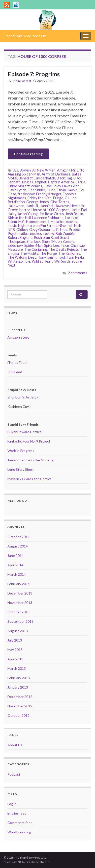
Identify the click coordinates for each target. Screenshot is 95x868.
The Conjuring (36, 249)
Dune (51, 190)
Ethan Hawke (67, 190)
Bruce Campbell (34, 182)
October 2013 (18, 612)
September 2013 (20, 621)
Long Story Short (21, 469)
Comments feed (20, 823)
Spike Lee (52, 245)
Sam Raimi (51, 237)
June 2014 (16, 556)
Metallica (58, 222)
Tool (61, 257)
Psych (13, 234)
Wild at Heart (42, 261)
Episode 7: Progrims (34, 74)
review (49, 234)
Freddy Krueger (49, 194)
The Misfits (29, 253)
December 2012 (20, 697)
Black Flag (64, 178)
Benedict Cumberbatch (37, 178)
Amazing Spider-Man (24, 174)
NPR (11, 230)
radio (23, 234)
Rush (38, 237)
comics (37, 186)
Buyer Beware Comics (24, 432)
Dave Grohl (71, 186)
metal (45, 222)
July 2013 (15, 640)
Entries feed (17, 813)
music (12, 226)
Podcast (26, 81)
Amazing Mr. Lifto (71, 170)
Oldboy (22, 230)
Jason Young (28, 214)
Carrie (80, 182)
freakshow (26, 194)
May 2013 (15, 650)
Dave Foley (52, 186)
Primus (62, 230)
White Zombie (19, 261)
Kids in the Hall (19, 218)
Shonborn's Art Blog (23, 397)
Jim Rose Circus (52, 214)
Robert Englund (20, 237)
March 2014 (17, 574)
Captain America (61, 182)
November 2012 (20, 706)
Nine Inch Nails (70, 226)
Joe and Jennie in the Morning (31, 460)
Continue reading (28, 154)
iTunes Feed (17, 362)
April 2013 (15, 659)
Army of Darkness (56, 174)
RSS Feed (15, 372)
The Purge (48, 253)
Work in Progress (21, 451)
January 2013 (18, 687)
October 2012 (18, 715)
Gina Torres (60, 202)
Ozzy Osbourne (42, 230)
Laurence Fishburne (48, 218)
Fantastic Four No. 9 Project (29, 441)
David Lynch (17, 190)
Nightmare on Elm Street (38, 226)
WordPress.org (19, 832)
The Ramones (69, 253)
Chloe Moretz (19, 186)
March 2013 (17, 668)
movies (72, 222)
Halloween (16, 206)
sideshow (15, 245)
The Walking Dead (22, 257)
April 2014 (15, 565)
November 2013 (20, 603)
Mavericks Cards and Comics (30, 479)
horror (25, 210)
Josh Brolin (74, 214)
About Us (15, 745)
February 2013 (19, 678)
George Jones (38, 202)
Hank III (32, 206)
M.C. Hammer (29, 222)
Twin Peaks (76, 257)
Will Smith (62, 261)
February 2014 (19, 584)
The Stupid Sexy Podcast (25, 36)
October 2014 (18, 537)
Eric (14, 81)
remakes (35, 234)
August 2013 (18, 631)
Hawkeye (62, 206)
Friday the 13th (40, 198)
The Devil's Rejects (64, 249)
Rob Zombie (65, 234)
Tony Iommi (47, 257)
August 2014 (18, 546)
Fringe (58, 198)
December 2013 (20, 593)
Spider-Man (33, 245)
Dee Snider (36, 190)
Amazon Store (18, 337)
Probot (75, 230)
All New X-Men (44, 170)
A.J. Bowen (22, 170)
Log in (12, 804)
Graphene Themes (38, 862)
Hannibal (46, 206)
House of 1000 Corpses (50, 210)
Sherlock (33, 241)
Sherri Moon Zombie (58, 241)
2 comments (78, 273)
